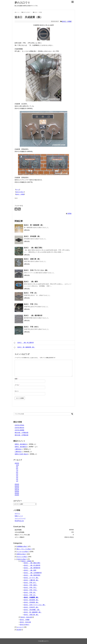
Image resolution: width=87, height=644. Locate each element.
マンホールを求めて (23, 552)
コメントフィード (20, 518)
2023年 (17, 486)
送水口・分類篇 (67, 21)
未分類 (19, 630)
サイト (17, 391)
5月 (17, 474)
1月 (17, 481)
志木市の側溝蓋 (19, 430)
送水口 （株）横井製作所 (33, 315)
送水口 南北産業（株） (31, 600)
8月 (17, 469)
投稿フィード (19, 516)
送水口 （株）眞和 (31, 282)
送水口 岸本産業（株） (32, 236)
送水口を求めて (20, 192)
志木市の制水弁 (19, 428)
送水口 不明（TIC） (31, 304)
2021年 (17, 490)
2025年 (17, 463)
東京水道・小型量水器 (21, 433)
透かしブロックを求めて (24, 549)
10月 (18, 465)
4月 (17, 476)
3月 (17, 478)
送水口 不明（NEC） (32, 327)
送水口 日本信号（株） (31, 607)
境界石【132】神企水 (21, 454)
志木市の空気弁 (19, 425)
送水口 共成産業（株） (31, 597)
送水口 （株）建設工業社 (33, 248)
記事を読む (27, 230)
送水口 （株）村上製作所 (24, 343)
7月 (17, 470)
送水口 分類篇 (20, 194)
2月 (17, 479)
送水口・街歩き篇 (26, 617)
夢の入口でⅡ (22, 3)
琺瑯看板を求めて (22, 546)
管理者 (69, 214)
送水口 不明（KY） (30, 583)
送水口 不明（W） (30, 592)
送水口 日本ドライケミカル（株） (36, 270)
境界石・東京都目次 (21, 444)
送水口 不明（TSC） (31, 590)
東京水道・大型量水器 (21, 435)
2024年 (17, 484)
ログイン (17, 513)
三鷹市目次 (18, 449)
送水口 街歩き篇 (25, 622)
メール (17, 385)
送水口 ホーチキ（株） (31, 578)
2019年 (17, 493)
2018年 (17, 495)
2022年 (17, 488)
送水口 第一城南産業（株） (34, 225)
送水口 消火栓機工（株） (32, 610)
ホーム (18, 190)
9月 (17, 467)
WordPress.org (19, 521)
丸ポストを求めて (22, 557)
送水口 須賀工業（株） (32, 259)
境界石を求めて (22, 554)
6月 (17, 472)
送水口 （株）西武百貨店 (32, 575)
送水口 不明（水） (31, 293)
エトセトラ (20, 627)
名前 (16, 379)
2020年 (17, 491)
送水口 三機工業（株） (31, 580)
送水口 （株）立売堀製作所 (33, 573)
